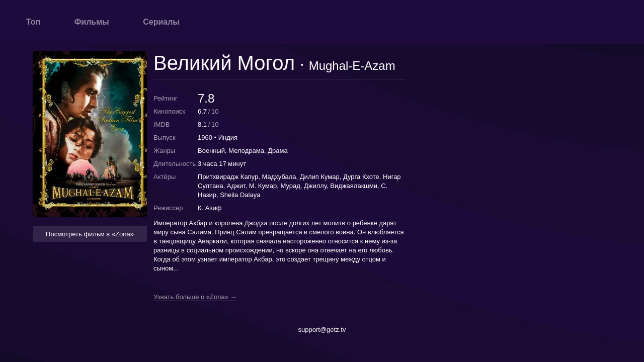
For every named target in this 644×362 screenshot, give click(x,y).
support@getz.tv (322, 330)
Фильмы (92, 22)
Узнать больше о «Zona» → (195, 297)
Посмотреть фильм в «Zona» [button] (90, 234)
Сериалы (161, 22)
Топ (33, 22)
